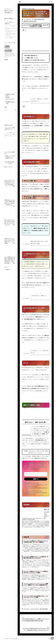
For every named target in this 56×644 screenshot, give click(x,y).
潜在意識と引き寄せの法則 (28, 9)
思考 (26, 67)
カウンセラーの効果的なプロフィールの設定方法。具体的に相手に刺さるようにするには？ (36, 557)
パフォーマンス (33, 148)
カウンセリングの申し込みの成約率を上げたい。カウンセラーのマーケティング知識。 (36, 597)
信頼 (28, 328)
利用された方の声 (8, 11)
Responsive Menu (20, 2)
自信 (41, 609)
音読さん (8, 269)
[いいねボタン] (23, 30)
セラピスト (37, 609)
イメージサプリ (27, 19)
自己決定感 (45, 609)
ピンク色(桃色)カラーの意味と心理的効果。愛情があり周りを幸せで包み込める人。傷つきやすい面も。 (10, 260)
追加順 (7, 46)
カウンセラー (34, 86)
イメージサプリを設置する (10, 153)
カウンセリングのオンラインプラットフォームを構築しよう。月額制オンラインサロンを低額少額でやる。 (36, 584)
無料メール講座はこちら (10, 19)
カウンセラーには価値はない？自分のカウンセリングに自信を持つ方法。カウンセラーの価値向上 (36, 542)
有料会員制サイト (8, 13)
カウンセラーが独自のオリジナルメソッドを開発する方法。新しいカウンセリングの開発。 (36, 572)
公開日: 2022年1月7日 (39, 19)
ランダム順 (8, 50)
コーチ (32, 609)
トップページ (7, 9)
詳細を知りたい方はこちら (41, 458)
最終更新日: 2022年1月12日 (30, 21)
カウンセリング (26, 65)
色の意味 (8, 97)
